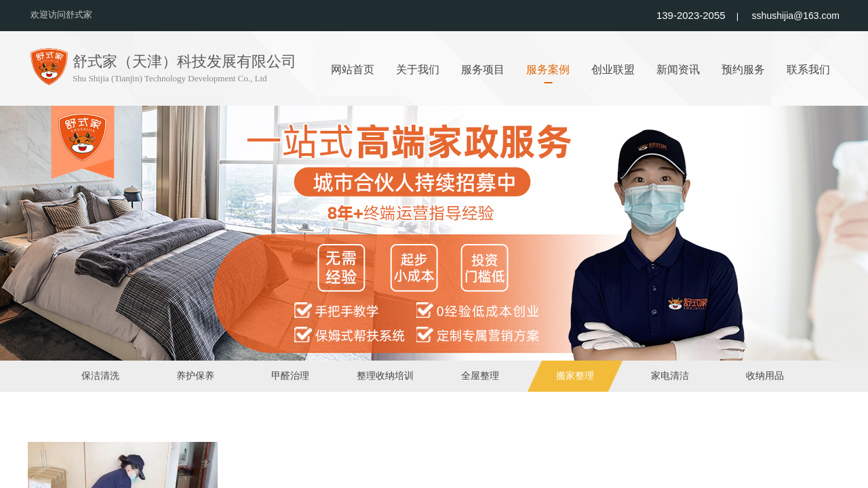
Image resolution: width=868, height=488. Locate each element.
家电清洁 (670, 376)
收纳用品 (765, 376)
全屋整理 (480, 376)
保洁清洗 (100, 376)
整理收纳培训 (385, 376)
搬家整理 (575, 376)
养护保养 (195, 376)
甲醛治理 (290, 376)
